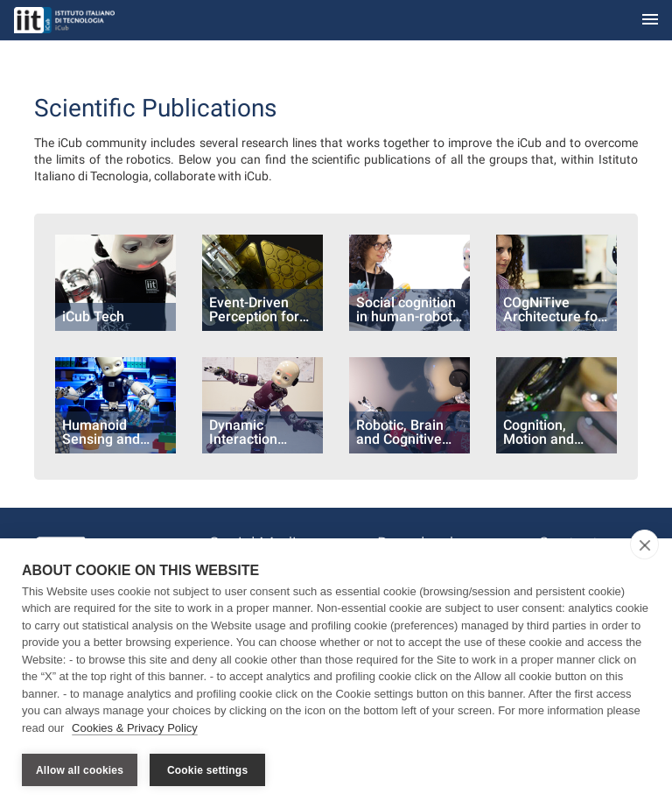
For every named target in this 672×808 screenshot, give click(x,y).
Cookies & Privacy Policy (135, 728)
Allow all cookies (80, 770)
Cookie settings (207, 770)
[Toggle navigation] (650, 21)
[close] (644, 545)
